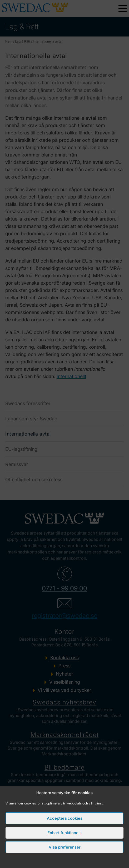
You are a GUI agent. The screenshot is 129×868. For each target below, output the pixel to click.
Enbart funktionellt (65, 833)
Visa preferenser (65, 847)
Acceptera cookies (65, 818)
